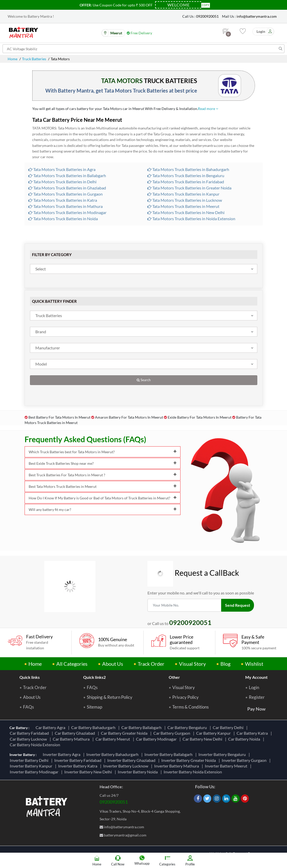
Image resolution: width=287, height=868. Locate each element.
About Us (113, 664)
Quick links (30, 677)
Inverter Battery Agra (62, 754)
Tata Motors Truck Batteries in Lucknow (185, 200)
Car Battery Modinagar (157, 739)
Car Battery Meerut (114, 739)
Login (254, 688)
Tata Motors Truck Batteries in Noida (63, 219)
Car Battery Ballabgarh (142, 727)
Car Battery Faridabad (30, 733)
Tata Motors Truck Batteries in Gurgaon (66, 194)
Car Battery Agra (51, 727)
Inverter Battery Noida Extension (194, 772)
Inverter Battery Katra (78, 766)
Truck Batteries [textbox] (49, 315)
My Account (256, 677)
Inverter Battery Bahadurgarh (113, 754)
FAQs (28, 707)
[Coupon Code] (178, 5)
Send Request (238, 605)
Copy (206, 5)
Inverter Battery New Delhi (89, 772)
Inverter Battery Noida (139, 772)
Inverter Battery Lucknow (126, 766)
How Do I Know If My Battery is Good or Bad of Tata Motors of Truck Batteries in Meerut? (103, 498)
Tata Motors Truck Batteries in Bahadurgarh (188, 169)
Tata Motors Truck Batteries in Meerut (183, 206)
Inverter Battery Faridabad (79, 760)
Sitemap (94, 707)
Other (174, 677)
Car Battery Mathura (72, 739)
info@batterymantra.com (257, 16)
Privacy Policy (185, 697)
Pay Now (256, 709)
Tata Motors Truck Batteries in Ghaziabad (67, 188)
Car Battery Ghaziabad (76, 733)
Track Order (151, 664)
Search (144, 380)
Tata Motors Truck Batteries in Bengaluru (186, 175)
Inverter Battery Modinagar (35, 772)
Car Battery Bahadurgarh (94, 727)
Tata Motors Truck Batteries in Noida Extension (191, 219)
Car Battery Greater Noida (125, 733)
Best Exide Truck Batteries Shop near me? (103, 463)
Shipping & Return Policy (110, 697)
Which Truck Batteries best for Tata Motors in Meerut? (103, 452)
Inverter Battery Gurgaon (245, 760)
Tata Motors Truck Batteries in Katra (63, 200)
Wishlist (254, 664)
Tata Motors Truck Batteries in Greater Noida (189, 188)
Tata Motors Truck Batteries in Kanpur (183, 194)
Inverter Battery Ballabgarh (169, 754)
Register (257, 697)
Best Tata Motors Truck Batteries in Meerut (103, 486)
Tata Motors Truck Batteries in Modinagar (67, 212)
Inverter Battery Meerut (227, 766)
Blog (225, 664)
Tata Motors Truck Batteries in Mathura (66, 206)
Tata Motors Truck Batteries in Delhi (62, 182)
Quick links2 (94, 677)
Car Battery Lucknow (29, 739)
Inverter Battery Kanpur (32, 766)
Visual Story (192, 664)
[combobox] (144, 269)
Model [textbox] (41, 364)
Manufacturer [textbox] (48, 348)
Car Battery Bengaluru (188, 727)
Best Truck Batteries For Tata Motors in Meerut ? (103, 475)
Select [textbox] (41, 269)
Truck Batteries (34, 59)
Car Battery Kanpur (214, 733)
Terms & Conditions (190, 707)
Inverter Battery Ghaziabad (132, 760)
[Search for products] (143, 49)
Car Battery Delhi (229, 727)
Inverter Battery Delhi (30, 760)
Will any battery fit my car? (103, 509)
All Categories (72, 664)
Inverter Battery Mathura (177, 766)
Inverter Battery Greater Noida (189, 760)
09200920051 (207, 16)
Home (13, 59)
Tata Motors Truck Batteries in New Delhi (186, 212)
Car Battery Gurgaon (173, 733)
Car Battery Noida (245, 739)
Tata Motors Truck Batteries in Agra (62, 169)
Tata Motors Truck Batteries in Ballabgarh (67, 175)
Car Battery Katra (253, 733)
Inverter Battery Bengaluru (223, 754)
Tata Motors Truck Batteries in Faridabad (186, 182)
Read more (208, 109)
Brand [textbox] (41, 332)
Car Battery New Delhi (203, 739)
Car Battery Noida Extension (36, 745)
